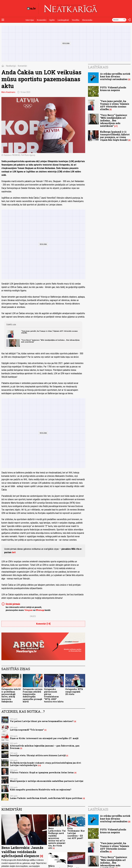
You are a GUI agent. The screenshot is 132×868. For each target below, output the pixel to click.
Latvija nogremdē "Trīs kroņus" (27, 730)
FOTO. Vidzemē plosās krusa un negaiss (113, 89)
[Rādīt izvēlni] (3, 20)
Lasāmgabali (63, 20)
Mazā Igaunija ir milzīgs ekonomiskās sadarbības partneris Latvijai (47, 781)
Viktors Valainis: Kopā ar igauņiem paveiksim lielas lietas (42, 772)
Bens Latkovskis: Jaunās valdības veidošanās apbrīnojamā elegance (22, 852)
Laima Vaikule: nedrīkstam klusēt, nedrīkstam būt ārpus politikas (46, 798)
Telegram (29, 610)
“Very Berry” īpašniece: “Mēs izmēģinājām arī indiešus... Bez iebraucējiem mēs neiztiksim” (50, 341)
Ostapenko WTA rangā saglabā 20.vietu (74, 692)
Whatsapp (40, 610)
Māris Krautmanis (8, 92)
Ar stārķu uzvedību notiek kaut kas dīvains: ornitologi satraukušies (115, 76)
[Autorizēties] (129, 20)
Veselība (76, 20)
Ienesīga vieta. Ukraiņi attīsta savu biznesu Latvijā (38, 755)
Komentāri (42, 20)
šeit (14, 552)
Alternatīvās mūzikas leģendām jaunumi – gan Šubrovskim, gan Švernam (45, 747)
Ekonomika (87, 20)
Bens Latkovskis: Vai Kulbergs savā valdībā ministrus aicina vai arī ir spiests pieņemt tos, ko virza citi (57, 838)
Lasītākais (98, 67)
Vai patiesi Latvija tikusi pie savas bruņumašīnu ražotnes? (42, 721)
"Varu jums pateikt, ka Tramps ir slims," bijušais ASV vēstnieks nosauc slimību (49, 332)
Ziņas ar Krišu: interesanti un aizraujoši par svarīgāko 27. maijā (44, 738)
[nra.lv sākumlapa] (31, 9)
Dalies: (33, 616)
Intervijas (30, 20)
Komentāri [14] (43, 624)
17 (116, 126)
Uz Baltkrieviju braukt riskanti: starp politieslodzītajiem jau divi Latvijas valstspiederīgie (45, 764)
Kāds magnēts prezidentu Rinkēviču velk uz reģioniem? (41, 790)
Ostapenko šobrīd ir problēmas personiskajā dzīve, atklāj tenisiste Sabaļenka (11, 695)
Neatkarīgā (11, 66)
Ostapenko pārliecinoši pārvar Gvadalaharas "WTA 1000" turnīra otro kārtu (54, 695)
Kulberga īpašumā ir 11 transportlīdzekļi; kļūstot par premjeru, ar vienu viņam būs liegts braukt (115, 136)
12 (39, 765)
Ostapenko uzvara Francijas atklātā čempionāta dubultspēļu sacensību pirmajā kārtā (33, 695)
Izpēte (52, 20)
